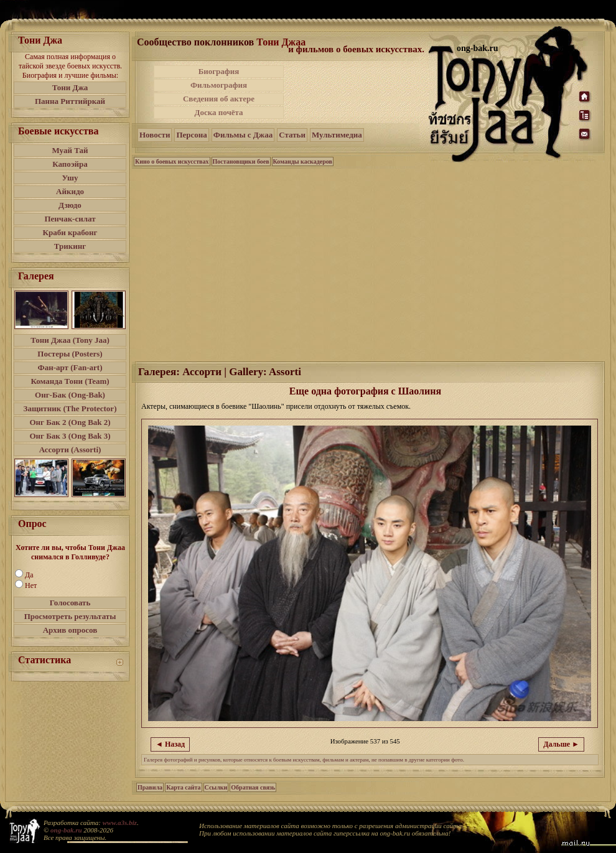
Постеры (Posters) (70, 354)
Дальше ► (561, 744)
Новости (155, 135)
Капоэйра (70, 164)
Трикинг (70, 246)
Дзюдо (70, 205)
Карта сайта (183, 787)
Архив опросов (70, 630)
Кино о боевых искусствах (172, 161)
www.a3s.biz (120, 823)
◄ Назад (170, 744)
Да (29, 575)
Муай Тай (70, 150)
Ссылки (216, 787)
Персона (191, 135)
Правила (150, 787)
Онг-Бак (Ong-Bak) (70, 395)
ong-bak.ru (66, 830)
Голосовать (70, 603)
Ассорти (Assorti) (70, 450)
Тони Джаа (281, 42)
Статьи (292, 135)
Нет (31, 585)
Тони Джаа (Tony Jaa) (70, 340)
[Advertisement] (357, 92)
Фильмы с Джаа (243, 135)
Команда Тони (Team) (70, 381)
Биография (219, 71)
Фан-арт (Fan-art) (70, 367)
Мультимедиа (337, 135)
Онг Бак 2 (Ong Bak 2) (70, 422)
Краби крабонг (70, 232)
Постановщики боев (241, 161)
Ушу (70, 178)
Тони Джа (70, 87)
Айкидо (70, 191)
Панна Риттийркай (70, 101)
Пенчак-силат (70, 219)
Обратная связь (253, 787)
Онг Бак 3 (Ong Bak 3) (70, 436)
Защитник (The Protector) (70, 408)
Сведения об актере (219, 99)
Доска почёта (218, 112)
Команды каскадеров (303, 161)
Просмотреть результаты (70, 616)
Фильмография (219, 85)
